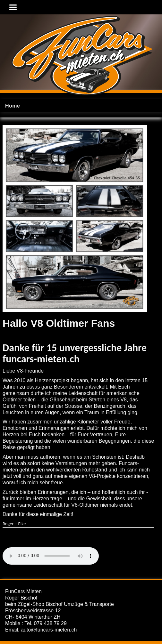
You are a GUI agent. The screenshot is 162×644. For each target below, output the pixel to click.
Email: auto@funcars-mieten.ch (41, 630)
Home (13, 106)
